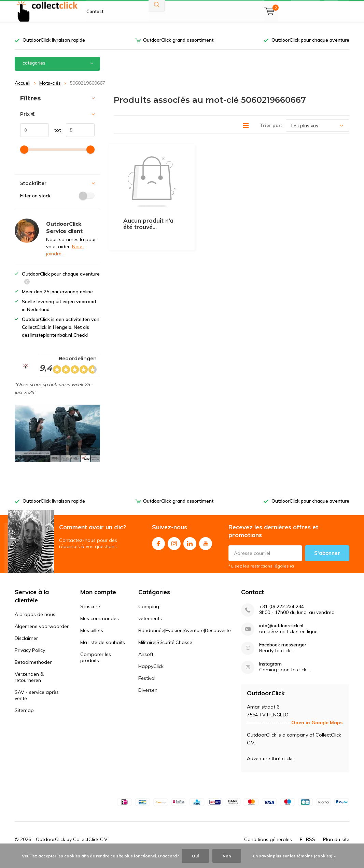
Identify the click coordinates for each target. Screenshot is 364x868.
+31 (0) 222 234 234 (282, 617)
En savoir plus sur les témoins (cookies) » (294, 856)
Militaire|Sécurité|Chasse (165, 652)
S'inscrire (90, 616)
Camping (149, 616)
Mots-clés (50, 93)
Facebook (158, 552)
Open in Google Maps (317, 733)
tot (55, 140)
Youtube (206, 552)
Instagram (174, 552)
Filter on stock (57, 206)
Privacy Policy (30, 660)
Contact (95, 31)
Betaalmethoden (34, 672)
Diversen (148, 700)
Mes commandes (100, 628)
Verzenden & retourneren (29, 687)
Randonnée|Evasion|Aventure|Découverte (185, 640)
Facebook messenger (283, 655)
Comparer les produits (96, 667)
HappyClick (151, 676)
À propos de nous (35, 625)
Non (227, 856)
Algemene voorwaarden (42, 636)
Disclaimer (26, 648)
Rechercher (157, 24)
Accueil (23, 93)
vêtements (150, 628)
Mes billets (92, 640)
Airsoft (146, 664)
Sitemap (24, 720)
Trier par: (271, 136)
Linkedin (190, 552)
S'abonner (327, 563)
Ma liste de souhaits (103, 652)
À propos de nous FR (108, 10)
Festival (147, 688)
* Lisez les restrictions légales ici (261, 576)
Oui (195, 856)
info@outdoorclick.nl (281, 636)
